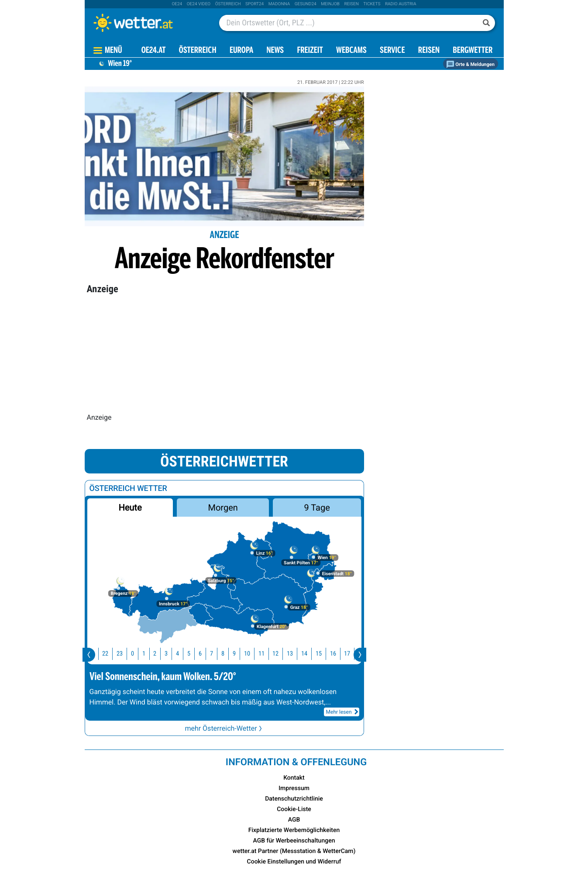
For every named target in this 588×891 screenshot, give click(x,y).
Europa (241, 51)
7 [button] (216, 654)
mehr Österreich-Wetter (224, 728)
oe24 (177, 4)
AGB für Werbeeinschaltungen (294, 841)
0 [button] (137, 654)
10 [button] (252, 654)
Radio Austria (401, 4)
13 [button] (295, 654)
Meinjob (330, 4)
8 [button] (228, 654)
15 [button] (323, 654)
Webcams (351, 51)
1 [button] (149, 654)
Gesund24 (306, 4)
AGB (294, 820)
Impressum (294, 788)
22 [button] (110, 654)
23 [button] (124, 654)
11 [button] (266, 654)
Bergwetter (473, 51)
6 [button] (205, 654)
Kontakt (294, 778)
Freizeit (310, 51)
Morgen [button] (223, 508)
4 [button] (182, 654)
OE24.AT (154, 51)
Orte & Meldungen (471, 64)
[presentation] (89, 655)
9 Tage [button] (317, 508)
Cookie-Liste (294, 809)
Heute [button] (130, 508)
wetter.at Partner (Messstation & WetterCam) (294, 851)
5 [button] (194, 654)
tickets (372, 4)
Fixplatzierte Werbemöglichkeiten (294, 830)
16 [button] (338, 654)
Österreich (228, 4)
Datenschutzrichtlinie (294, 799)
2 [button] (160, 654)
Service (392, 51)
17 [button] (352, 654)
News (275, 51)
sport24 (254, 4)
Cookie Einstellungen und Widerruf (294, 862)
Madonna (279, 4)
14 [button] (309, 654)
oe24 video (199, 4)
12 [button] (280, 654)
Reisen (352, 4)
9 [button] (239, 654)
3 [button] (171, 654)
